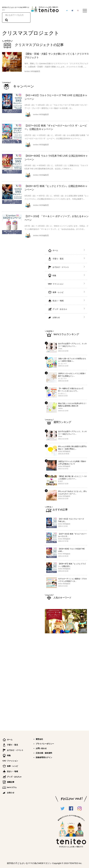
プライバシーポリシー (45, 744)
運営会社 (39, 739)
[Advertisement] (66, 681)
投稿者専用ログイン (44, 757)
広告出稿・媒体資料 (44, 753)
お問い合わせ (41, 748)
